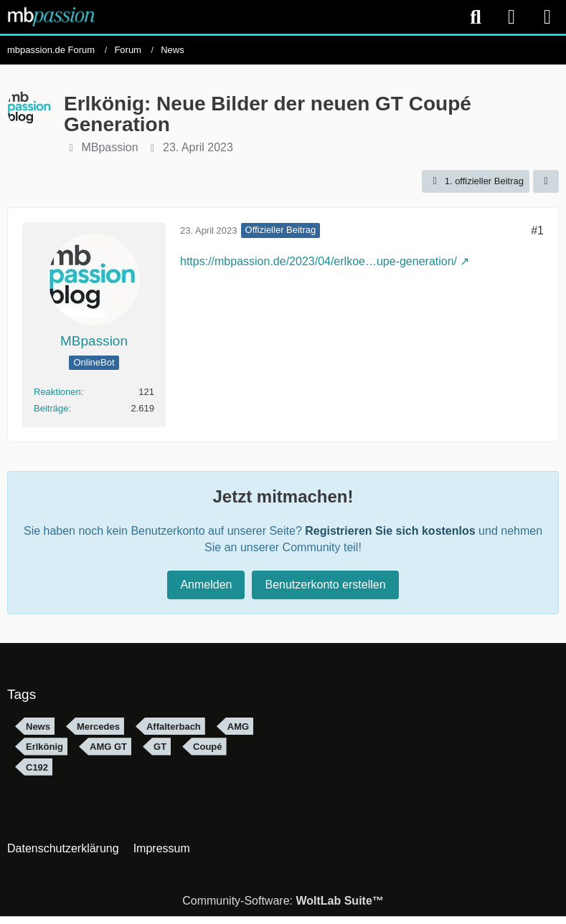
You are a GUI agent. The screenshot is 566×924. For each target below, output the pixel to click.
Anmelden (206, 585)
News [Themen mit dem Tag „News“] (38, 727)
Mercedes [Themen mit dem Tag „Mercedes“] (98, 727)
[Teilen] (546, 181)
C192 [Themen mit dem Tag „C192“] (37, 767)
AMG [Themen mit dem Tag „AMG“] (238, 727)
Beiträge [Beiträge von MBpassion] (51, 408)
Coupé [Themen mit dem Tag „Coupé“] (207, 747)
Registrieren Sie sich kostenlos (390, 531)
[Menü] (547, 17)
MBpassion (109, 147)
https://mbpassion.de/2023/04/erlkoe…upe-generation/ (319, 261)
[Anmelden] (511, 17)
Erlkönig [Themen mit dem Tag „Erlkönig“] (44, 747)
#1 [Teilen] (537, 230)
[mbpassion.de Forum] (51, 16)
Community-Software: (283, 901)
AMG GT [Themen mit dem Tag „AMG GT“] (108, 747)
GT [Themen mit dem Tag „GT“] (160, 747)
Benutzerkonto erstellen (325, 585)
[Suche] (476, 17)
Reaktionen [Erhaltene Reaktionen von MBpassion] (57, 392)
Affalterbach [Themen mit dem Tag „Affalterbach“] (174, 727)
